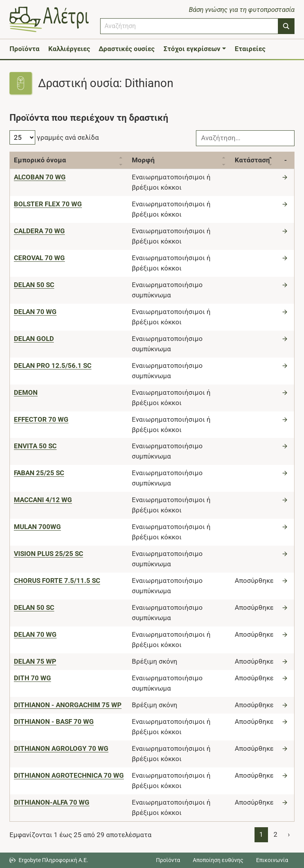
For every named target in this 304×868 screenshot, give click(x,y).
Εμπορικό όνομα (40, 160)
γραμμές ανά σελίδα (54, 137)
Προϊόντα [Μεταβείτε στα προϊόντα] (168, 860)
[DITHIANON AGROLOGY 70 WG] (61, 748)
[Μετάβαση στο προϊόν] (286, 177)
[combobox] (189, 26)
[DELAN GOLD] (34, 339)
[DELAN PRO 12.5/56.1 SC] (53, 365)
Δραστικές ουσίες (127, 49)
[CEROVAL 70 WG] (39, 258)
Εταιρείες (250, 49)
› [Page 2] (289, 834)
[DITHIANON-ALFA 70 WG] (52, 802)
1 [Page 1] (261, 834)
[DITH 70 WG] (32, 678)
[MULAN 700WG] (37, 527)
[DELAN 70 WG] (35, 312)
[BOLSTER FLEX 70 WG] (48, 204)
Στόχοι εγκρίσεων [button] (192, 49)
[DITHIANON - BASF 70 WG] (54, 721)
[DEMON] (26, 392)
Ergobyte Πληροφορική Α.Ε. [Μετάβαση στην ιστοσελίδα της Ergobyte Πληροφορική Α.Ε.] (53, 860)
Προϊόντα (25, 49)
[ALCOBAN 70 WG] (40, 177)
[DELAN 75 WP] (35, 661)
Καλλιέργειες (69, 49)
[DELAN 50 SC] (34, 285)
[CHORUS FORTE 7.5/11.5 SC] (57, 581)
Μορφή (143, 160)
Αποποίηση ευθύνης (218, 860)
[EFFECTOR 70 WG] (41, 419)
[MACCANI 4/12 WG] (43, 500)
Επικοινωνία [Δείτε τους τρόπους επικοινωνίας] (272, 860)
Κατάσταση (252, 160)
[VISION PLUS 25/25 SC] (48, 554)
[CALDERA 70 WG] (39, 231)
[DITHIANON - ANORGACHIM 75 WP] (68, 705)
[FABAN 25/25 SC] (39, 473)
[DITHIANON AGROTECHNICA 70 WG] (69, 775)
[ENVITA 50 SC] (35, 446)
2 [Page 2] (275, 834)
